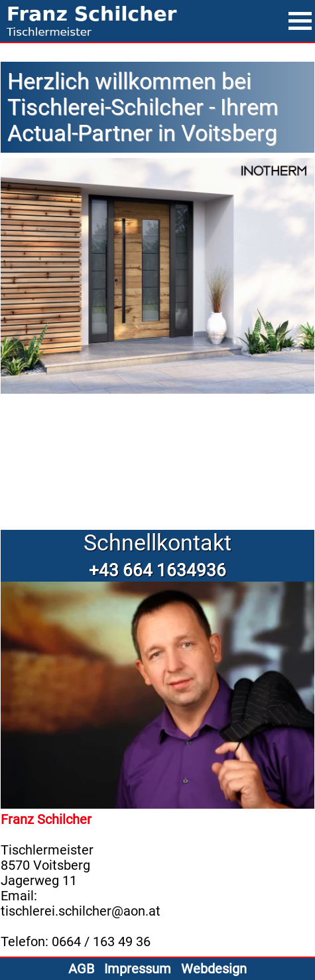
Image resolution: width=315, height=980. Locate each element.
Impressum (138, 969)
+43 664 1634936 (157, 570)
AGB (81, 969)
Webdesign (214, 969)
